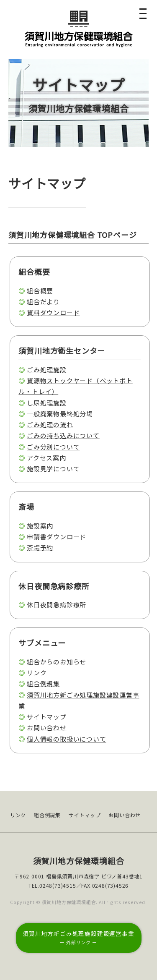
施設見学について (53, 469)
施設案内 (40, 526)
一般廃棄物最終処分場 (60, 414)
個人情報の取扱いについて (67, 739)
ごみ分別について (53, 447)
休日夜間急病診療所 (57, 605)
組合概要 (40, 291)
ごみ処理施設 (47, 370)
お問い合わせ (47, 728)
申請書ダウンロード (57, 537)
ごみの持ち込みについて (63, 435)
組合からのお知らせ (57, 662)
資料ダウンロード (53, 312)
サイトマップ (47, 717)
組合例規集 (43, 683)
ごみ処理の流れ (50, 425)
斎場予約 (40, 547)
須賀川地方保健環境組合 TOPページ (72, 235)
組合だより (43, 302)
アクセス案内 (46, 458)
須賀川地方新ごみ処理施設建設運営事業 (78, 937)
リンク (37, 673)
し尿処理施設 (47, 403)
